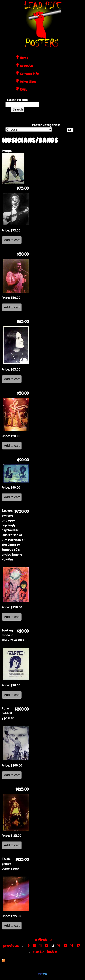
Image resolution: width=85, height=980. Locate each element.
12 (46, 946)
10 (35, 946)
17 (78, 946)
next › (39, 951)
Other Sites (28, 82)
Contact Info (29, 74)
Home (24, 58)
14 (59, 946)
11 (41, 946)
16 (72, 946)
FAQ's (24, 90)
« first (41, 940)
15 (65, 946)
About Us (26, 66)
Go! (70, 130)
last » (52, 951)
